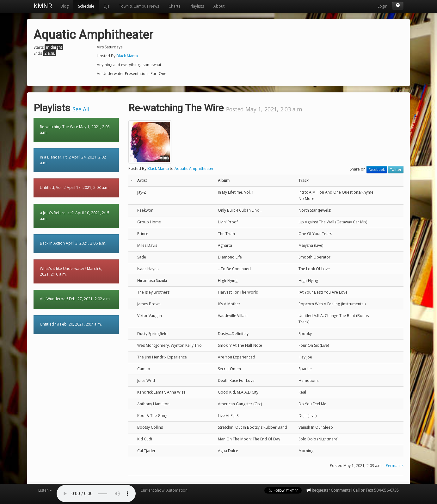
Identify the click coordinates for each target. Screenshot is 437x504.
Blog (65, 6)
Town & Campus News (139, 6)
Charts (174, 6)
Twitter (396, 170)
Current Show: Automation (164, 490)
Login (382, 6)
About (219, 6)
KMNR (43, 6)
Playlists (197, 6)
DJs (107, 6)
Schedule (86, 6)
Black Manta (127, 56)
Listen (45, 490)
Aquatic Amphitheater (194, 168)
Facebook (377, 170)
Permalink (395, 466)
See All (81, 109)
